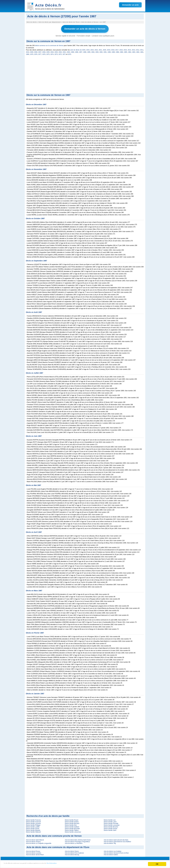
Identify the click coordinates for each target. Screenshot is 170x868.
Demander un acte (130, 5)
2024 (88, 49)
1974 (52, 53)
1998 (77, 51)
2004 (52, 51)
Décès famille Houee (111, 828)
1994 (93, 51)
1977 (40, 53)
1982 (138, 51)
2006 (44, 51)
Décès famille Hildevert (33, 831)
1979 (32, 53)
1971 (64, 53)
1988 (117, 51)
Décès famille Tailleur (72, 829)
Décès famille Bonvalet (72, 828)
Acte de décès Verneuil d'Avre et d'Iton (116, 852)
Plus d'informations (82, 864)
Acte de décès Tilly (110, 842)
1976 (44, 53)
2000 (68, 51)
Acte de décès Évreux (33, 850)
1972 (60, 53)
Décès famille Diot (71, 824)
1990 (109, 51)
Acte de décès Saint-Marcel (35, 839)
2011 (142, 49)
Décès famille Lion (110, 819)
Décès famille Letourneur (73, 831)
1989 (113, 51)
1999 (73, 51)
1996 (85, 51)
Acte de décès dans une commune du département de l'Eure (58, 846)
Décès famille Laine (110, 821)
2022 (96, 49)
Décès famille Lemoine (33, 822)
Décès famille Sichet (33, 828)
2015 (125, 49)
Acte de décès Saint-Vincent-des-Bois (116, 839)
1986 (121, 51)
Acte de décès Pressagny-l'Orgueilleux (77, 841)
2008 (36, 51)
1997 (81, 51)
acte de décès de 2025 (78, 49)
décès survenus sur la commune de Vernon (49, 45)
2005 (48, 51)
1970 (69, 53)
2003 (56, 51)
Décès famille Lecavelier (112, 824)
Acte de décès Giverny (33, 841)
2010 (28, 51)
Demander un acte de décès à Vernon (85, 28)
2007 (40, 51)
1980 (28, 53)
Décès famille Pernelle (111, 822)
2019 (109, 49)
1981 (142, 51)
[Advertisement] (85, 74)
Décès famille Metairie (33, 829)
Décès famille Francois (33, 819)
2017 (117, 49)
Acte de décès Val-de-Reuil (35, 854)
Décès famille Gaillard (72, 826)
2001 (64, 51)
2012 (138, 49)
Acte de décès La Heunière (74, 842)
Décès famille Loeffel (33, 826)
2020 (105, 49)
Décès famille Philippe (33, 824)
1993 (97, 51)
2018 (113, 49)
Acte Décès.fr (48, 5)
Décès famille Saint (110, 829)
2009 (32, 51)
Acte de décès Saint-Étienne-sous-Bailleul (117, 841)
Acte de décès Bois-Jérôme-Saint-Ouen (78, 839)
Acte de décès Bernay (72, 854)
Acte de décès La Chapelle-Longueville (39, 842)
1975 (48, 53)
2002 (60, 51)
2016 (121, 49)
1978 (36, 53)
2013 (134, 49)
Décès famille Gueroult (33, 821)
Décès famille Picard (71, 819)
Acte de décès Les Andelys (113, 850)
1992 (101, 51)
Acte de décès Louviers (34, 852)
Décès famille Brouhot (111, 826)
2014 (129, 49)
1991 (105, 51)
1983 (134, 51)
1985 (125, 51)
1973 (56, 53)
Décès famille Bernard (72, 822)
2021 (100, 49)
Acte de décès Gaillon (111, 854)
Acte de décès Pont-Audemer (74, 852)
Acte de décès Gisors (72, 850)
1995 (89, 51)
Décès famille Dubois (72, 821)
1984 (130, 51)
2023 (92, 49)
